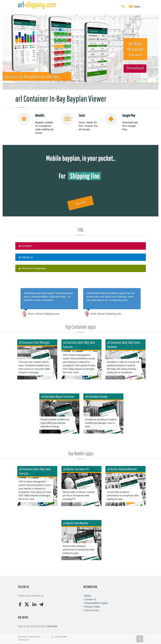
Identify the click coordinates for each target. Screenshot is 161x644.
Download (135, 68)
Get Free (80, 203)
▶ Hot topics (26, 246)
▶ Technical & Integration (33, 268)
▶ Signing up (26, 257)
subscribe (52, 626)
